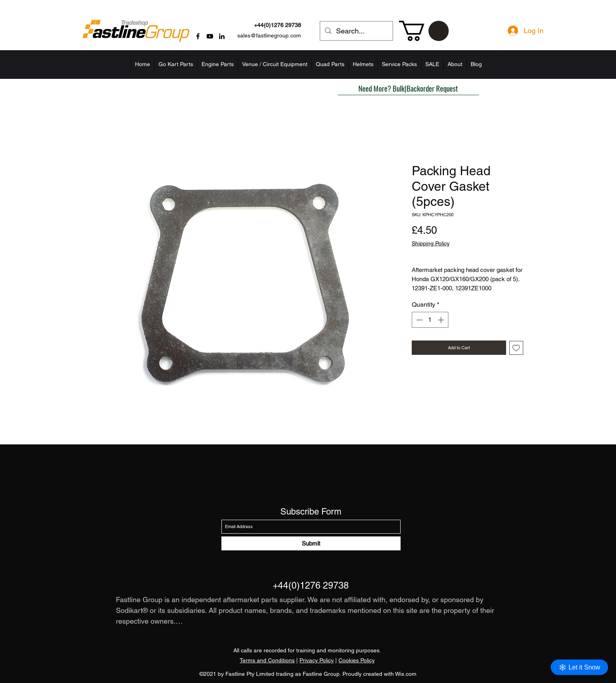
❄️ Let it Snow (579, 667)
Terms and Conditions (267, 660)
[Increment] (442, 320)
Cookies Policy (357, 660)
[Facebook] (198, 36)
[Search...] (356, 31)
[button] (424, 31)
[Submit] (311, 543)
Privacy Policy (317, 660)
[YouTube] (210, 36)
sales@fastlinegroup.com (269, 35)
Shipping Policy (431, 243)
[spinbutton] (430, 320)
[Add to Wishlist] (516, 348)
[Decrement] (418, 320)
